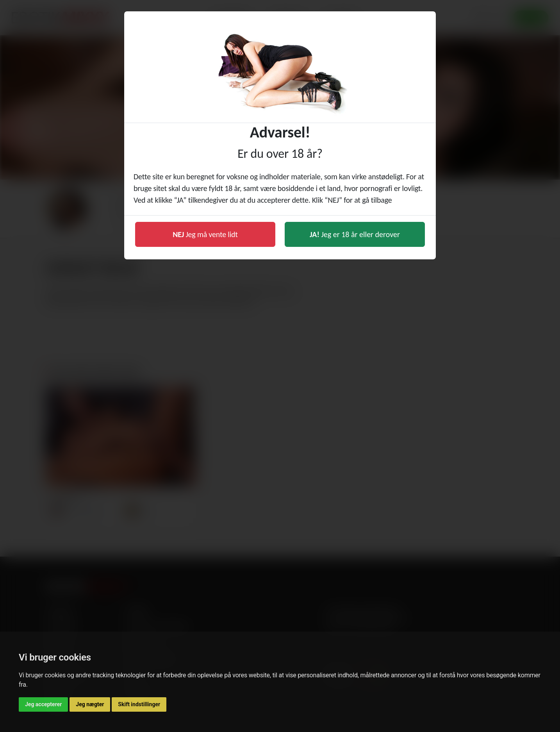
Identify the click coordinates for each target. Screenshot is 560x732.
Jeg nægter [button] (90, 704)
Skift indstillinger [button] (139, 704)
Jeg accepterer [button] (43, 704)
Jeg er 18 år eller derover (355, 234)
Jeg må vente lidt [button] (205, 234)
